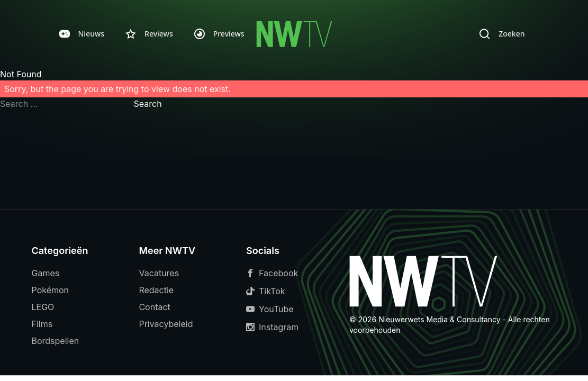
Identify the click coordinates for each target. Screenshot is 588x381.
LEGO (43, 307)
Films (42, 324)
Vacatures (159, 273)
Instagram (272, 327)
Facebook (272, 273)
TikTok (266, 291)
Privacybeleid (166, 324)
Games (46, 273)
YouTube (270, 309)
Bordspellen (56, 341)
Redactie (156, 290)
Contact (154, 307)
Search (148, 104)
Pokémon (51, 290)
